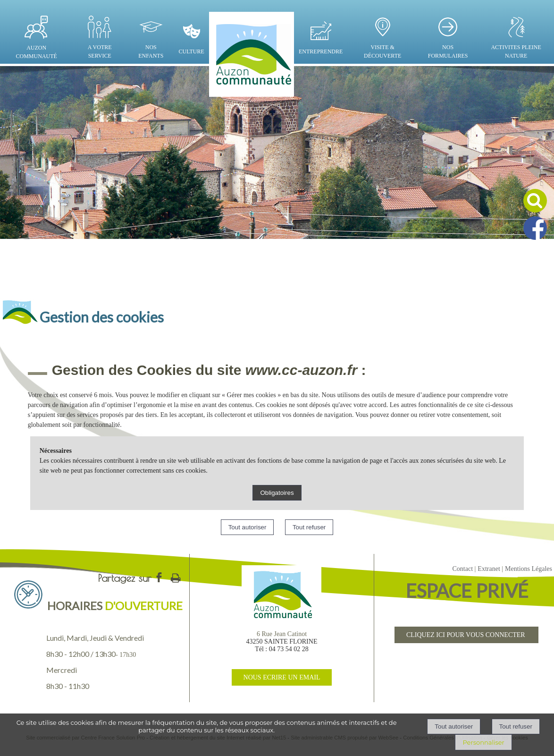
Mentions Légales (529, 569)
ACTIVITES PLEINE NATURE (516, 51)
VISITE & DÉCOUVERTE (382, 51)
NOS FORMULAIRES (448, 51)
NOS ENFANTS (151, 51)
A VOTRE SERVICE (100, 51)
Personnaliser (483, 742)
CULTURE (192, 51)
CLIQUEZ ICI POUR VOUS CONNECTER (466, 635)
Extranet (489, 569)
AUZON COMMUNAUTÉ (37, 52)
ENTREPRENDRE (321, 51)
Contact (462, 569)
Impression (176, 576)
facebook (159, 577)
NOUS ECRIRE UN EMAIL (282, 677)
